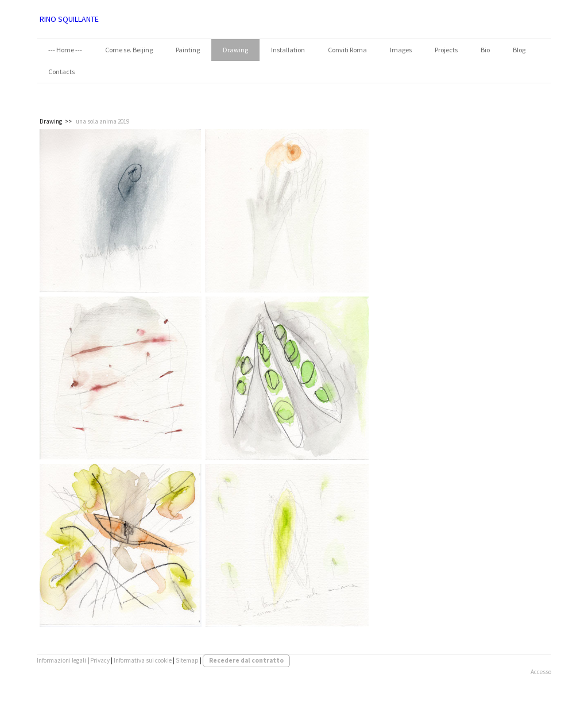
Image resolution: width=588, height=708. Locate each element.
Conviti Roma (347, 50)
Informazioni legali (61, 660)
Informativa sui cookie (143, 660)
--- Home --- (65, 50)
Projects (446, 50)
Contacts (61, 72)
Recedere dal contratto (246, 660)
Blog (519, 50)
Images (401, 50)
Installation (288, 50)
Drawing (235, 50)
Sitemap (187, 660)
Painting (188, 50)
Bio (485, 50)
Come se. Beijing (129, 50)
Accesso (541, 672)
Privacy (100, 660)
